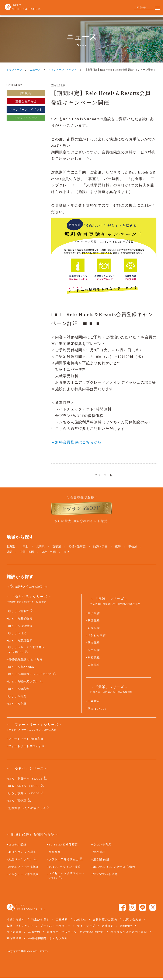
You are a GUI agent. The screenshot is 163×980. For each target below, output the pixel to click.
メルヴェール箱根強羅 (23, 877)
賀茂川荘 (99, 854)
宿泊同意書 (14, 934)
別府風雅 (94, 660)
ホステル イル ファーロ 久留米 (114, 869)
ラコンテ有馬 (102, 847)
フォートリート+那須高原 (26, 741)
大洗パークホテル (20, 862)
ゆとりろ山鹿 (17, 699)
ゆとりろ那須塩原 (20, 643)
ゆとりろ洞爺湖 (19, 614)
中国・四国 (27, 554)
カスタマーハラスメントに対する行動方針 (75, 934)
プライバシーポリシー (55, 928)
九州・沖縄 (49, 554)
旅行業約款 (14, 940)
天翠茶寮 (94, 704)
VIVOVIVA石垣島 (105, 877)
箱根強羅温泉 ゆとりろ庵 (25, 662)
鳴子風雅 (94, 616)
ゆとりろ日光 (17, 636)
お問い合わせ (132, 922)
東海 (118, 549)
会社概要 (107, 928)
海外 (67, 554)
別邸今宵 (55, 854)
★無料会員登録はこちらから (76, 442)
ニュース (35, 70)
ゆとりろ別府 (17, 706)
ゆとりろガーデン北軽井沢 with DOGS (26, 652)
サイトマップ (86, 928)
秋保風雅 (94, 623)
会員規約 (34, 934)
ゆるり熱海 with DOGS (24, 796)
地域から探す (16, 922)
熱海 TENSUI (97, 711)
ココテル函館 (17, 847)
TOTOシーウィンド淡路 (65, 869)
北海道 (11, 549)
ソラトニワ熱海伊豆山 (64, 862)
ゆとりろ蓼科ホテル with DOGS (30, 677)
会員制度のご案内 (105, 922)
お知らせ (26, 93)
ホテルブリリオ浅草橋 (23, 869)
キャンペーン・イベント (63, 70)
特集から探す (40, 922)
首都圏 (57, 549)
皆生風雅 (94, 652)
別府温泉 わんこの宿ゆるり (27, 811)
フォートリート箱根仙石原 (26, 749)
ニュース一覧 (104, 475)
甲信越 (133, 549)
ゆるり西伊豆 (17, 803)
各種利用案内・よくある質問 (48, 940)
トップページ (14, 70)
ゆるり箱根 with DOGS (24, 788)
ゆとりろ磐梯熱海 (20, 621)
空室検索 (62, 922)
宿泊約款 (126, 928)
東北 (26, 549)
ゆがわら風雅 (97, 638)
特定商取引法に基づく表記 (129, 934)
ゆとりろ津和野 (19, 691)
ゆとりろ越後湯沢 (20, 628)
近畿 (9, 554)
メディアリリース (26, 118)
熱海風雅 (94, 645)
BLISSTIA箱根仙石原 (63, 847)
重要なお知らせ (26, 101)
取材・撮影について (20, 928)
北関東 (40, 549)
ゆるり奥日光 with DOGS (25, 781)
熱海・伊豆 (100, 549)
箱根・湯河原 (77, 549)
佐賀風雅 (94, 667)
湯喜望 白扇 (101, 862)
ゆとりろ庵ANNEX (21, 669)
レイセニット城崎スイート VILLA (67, 878)
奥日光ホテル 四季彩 (22, 854)
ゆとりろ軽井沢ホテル (23, 684)
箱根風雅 (94, 630)
